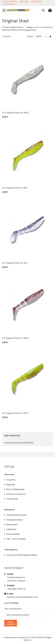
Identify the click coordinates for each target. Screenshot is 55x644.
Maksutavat (12, 524)
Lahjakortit (11, 529)
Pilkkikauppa (37, 1)
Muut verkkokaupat (15, 489)
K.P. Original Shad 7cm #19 (15, 263)
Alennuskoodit (13, 534)
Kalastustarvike (10, 1)
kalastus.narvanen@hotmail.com (22, 597)
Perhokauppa (9, 4)
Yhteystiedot (12, 499)
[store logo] (18, 10)
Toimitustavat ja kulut (16, 515)
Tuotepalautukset (14, 520)
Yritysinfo (11, 480)
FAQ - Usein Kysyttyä (16, 539)
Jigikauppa (24, 1)
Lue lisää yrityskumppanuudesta (22, 555)
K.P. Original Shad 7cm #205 (15, 113)
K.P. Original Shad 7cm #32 (15, 188)
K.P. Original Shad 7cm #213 (15, 413)
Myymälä (11, 484)
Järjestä (30, 36)
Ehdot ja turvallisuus (16, 494)
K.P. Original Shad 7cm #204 (15, 338)
